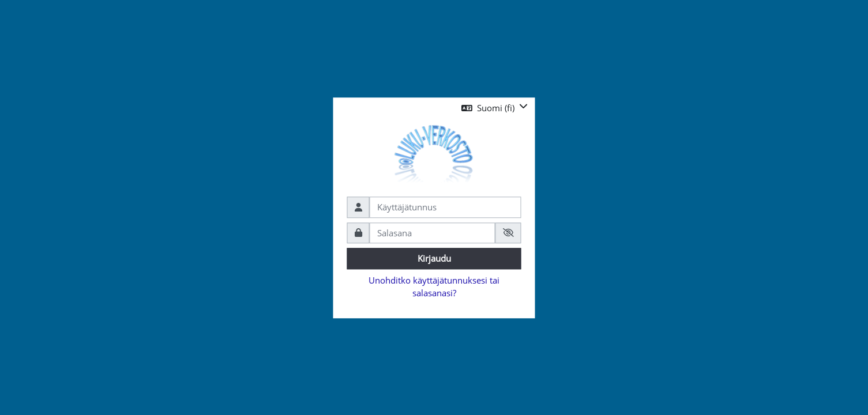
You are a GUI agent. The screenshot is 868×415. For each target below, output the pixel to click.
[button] (495, 108)
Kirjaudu (434, 258)
